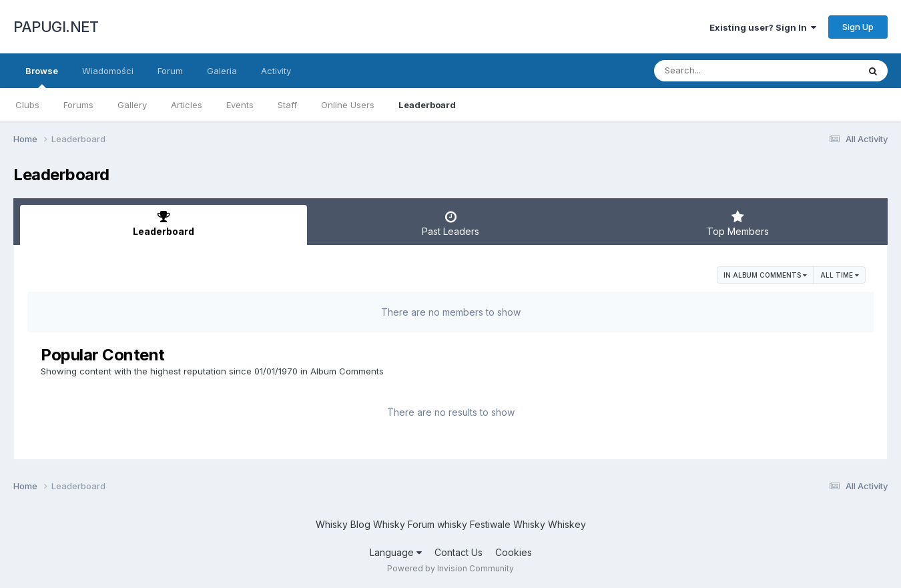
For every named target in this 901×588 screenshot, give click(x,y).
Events (240, 105)
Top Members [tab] (737, 224)
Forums (78, 105)
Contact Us (459, 552)
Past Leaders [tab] (450, 224)
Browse (42, 77)
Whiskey (567, 524)
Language (396, 552)
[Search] (720, 71)
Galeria (222, 71)
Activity (276, 71)
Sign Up (858, 27)
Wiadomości (108, 71)
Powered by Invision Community (450, 568)
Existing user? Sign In (763, 27)
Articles (187, 105)
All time (840, 275)
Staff (287, 105)
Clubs (27, 105)
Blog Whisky (378, 524)
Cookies (514, 552)
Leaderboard (427, 105)
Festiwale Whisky (508, 524)
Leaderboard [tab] (164, 224)
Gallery (132, 105)
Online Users (348, 105)
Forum (170, 71)
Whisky (332, 524)
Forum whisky (437, 524)
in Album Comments (765, 275)
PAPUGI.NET (56, 27)
